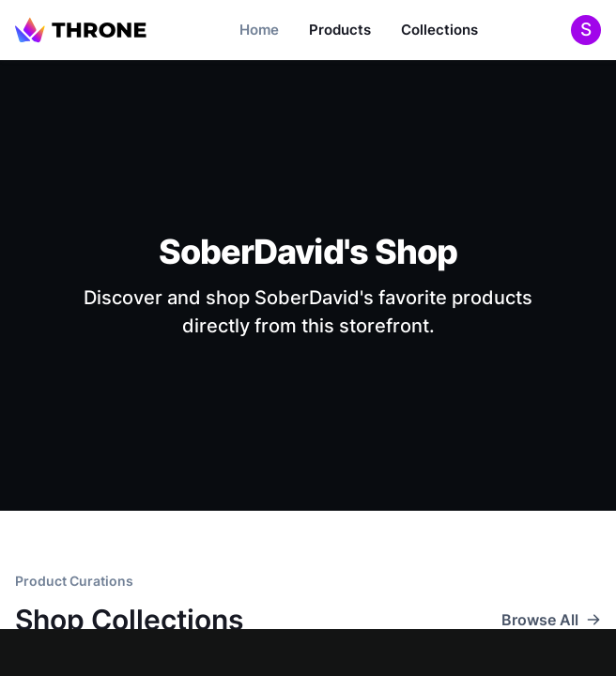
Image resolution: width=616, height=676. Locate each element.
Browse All (551, 620)
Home (259, 30)
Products (340, 30)
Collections (439, 30)
